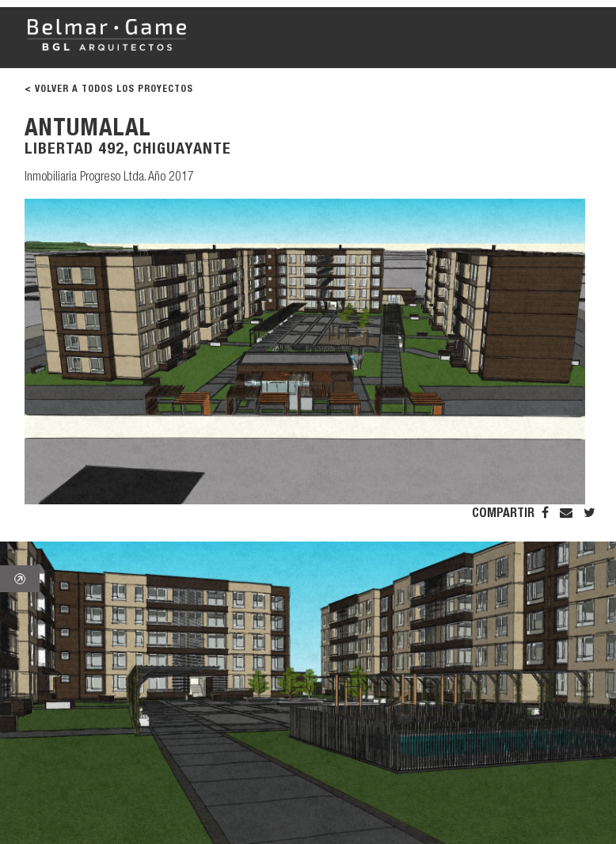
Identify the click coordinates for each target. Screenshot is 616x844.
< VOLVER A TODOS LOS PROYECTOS (109, 89)
